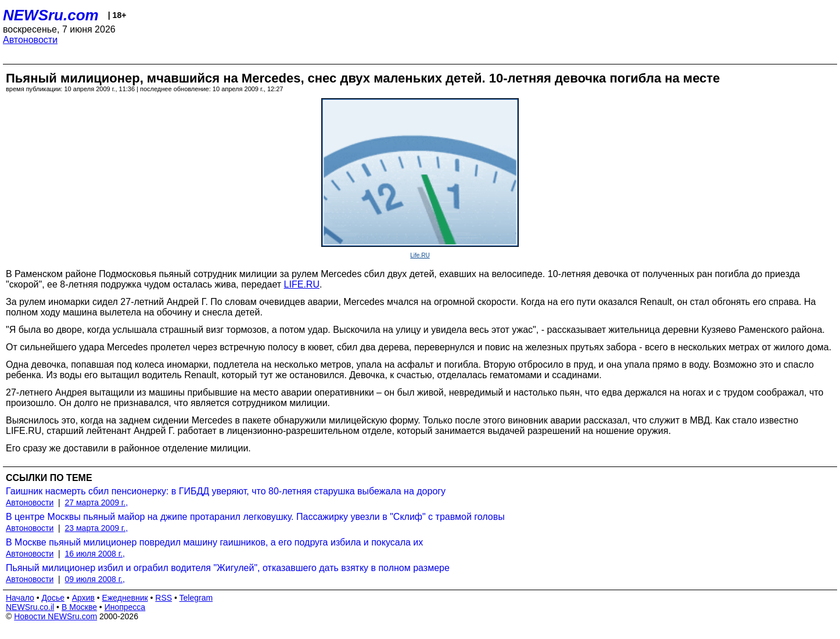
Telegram (196, 598)
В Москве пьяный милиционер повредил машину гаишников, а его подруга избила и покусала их (214, 542)
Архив (83, 598)
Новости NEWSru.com (55, 616)
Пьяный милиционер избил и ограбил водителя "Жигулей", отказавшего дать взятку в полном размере (228, 568)
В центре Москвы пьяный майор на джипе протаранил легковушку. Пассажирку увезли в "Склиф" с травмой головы (255, 517)
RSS (164, 598)
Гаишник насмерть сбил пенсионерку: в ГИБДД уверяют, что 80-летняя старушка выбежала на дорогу (226, 491)
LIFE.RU (302, 284)
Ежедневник (125, 598)
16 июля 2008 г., (95, 554)
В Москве (79, 607)
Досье (53, 598)
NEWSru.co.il (30, 607)
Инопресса (125, 607)
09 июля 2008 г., (95, 579)
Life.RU (420, 255)
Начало (20, 598)
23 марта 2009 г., (97, 528)
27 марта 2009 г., (97, 502)
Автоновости (30, 40)
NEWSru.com (51, 15)
